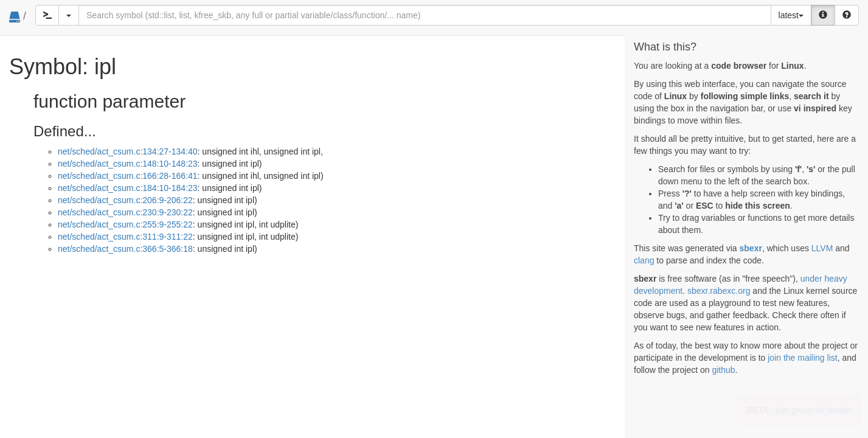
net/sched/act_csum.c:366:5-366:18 (125, 249)
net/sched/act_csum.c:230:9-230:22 (125, 212)
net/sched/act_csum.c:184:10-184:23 (128, 188)
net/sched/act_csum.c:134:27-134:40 (128, 151)
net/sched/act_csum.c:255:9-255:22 (125, 224)
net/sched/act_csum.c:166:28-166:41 (128, 176)
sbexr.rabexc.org (719, 291)
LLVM (822, 248)
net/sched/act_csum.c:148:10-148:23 (128, 164)
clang (644, 260)
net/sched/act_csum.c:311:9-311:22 (125, 237)
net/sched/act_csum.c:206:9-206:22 (125, 200)
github (723, 370)
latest (791, 15)
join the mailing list (802, 358)
